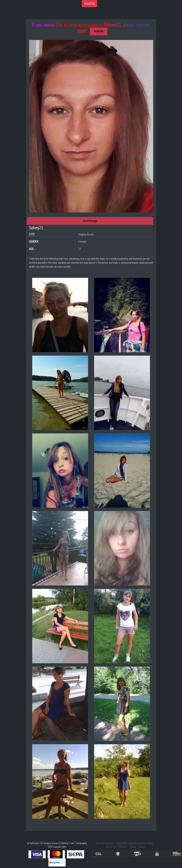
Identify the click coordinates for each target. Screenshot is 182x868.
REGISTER (89, 4)
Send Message (90, 221)
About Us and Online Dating (141, 843)
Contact (141, 847)
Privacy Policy (121, 843)
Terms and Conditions (105, 843)
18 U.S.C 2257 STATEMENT (116, 847)
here (82, 31)
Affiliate (133, 847)
